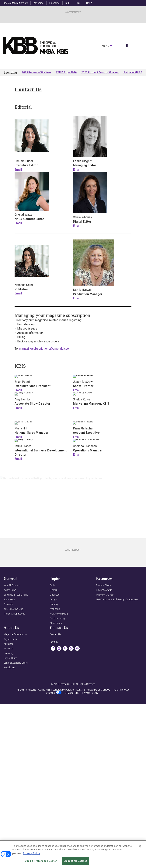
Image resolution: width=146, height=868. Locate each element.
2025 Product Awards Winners (100, 72)
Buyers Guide (10, 658)
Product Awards (104, 590)
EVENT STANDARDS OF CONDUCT (94, 700)
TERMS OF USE (71, 703)
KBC (78, 3)
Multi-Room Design (60, 614)
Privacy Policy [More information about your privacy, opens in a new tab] (32, 853)
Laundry (54, 604)
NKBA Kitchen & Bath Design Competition (117, 600)
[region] (73, 854)
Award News (10, 590)
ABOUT (20, 700)
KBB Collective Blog (13, 609)
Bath (52, 585)
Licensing (54, 3)
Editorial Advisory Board (16, 663)
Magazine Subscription (15, 635)
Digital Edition (11, 639)
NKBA (89, 3)
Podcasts (8, 604)
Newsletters (9, 668)
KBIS (68, 3)
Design (53, 600)
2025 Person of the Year (36, 72)
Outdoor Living (57, 619)
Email (18, 170)
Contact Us (56, 635)
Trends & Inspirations (14, 614)
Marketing (55, 609)
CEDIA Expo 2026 (66, 72)
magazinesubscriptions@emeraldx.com (45, 349)
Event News (9, 600)
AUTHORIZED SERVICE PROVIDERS (56, 700)
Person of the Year (105, 595)
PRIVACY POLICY (89, 703)
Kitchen (54, 590)
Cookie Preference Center (41, 861)
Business (55, 595)
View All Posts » (11, 585)
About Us (8, 644)
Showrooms (56, 623)
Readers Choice (104, 585)
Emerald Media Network (15, 3)
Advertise (38, 3)
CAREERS (31, 700)
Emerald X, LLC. (67, 694)
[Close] (140, 846)
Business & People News (16, 595)
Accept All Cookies (76, 861)
